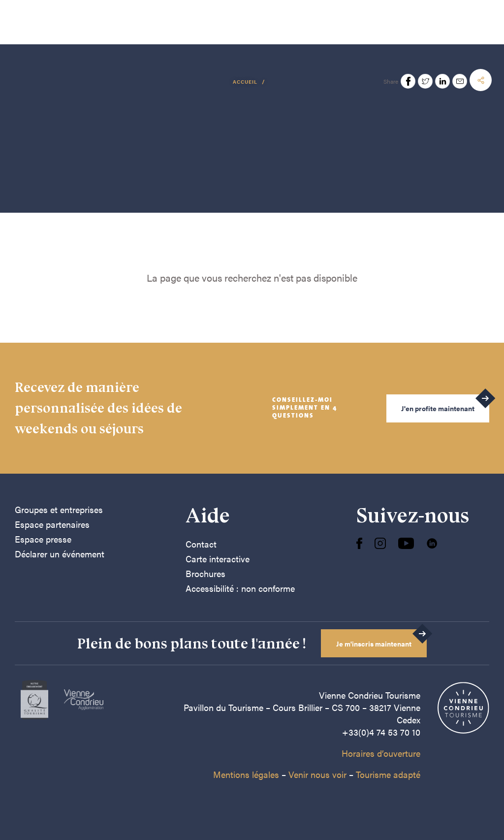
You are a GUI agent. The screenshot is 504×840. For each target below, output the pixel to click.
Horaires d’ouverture (381, 753)
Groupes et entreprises (59, 509)
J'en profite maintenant (438, 408)
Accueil (246, 82)
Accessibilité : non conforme (240, 588)
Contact (201, 544)
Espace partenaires (52, 524)
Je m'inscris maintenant (374, 644)
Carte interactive (218, 559)
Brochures (205, 573)
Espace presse (43, 539)
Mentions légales (246, 774)
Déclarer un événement (60, 554)
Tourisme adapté (388, 774)
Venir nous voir (317, 774)
